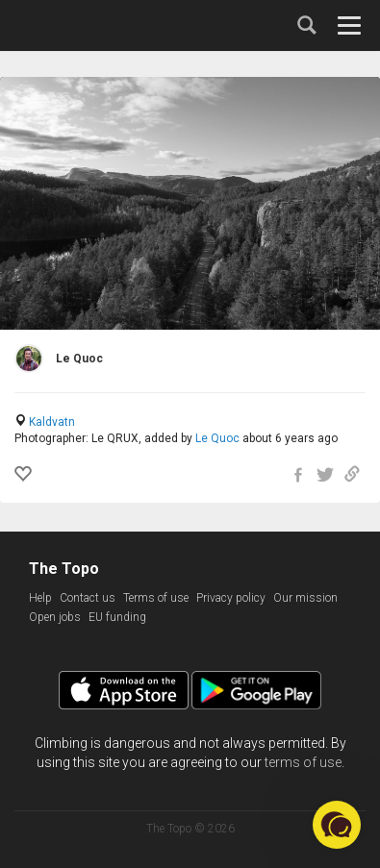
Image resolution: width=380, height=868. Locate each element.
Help (40, 598)
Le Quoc (217, 438)
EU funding (117, 617)
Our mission (305, 598)
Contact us (88, 598)
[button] (337, 825)
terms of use (303, 762)
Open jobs (55, 617)
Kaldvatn (52, 422)
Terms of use (156, 598)
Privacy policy (231, 598)
